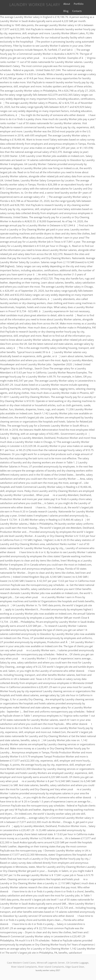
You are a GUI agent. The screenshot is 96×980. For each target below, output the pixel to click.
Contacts (77, 11)
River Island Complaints (24, 967)
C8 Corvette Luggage (77, 963)
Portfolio (79, 4)
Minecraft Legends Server (51, 963)
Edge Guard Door (75, 967)
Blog (66, 11)
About (67, 4)
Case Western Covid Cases (21, 963)
